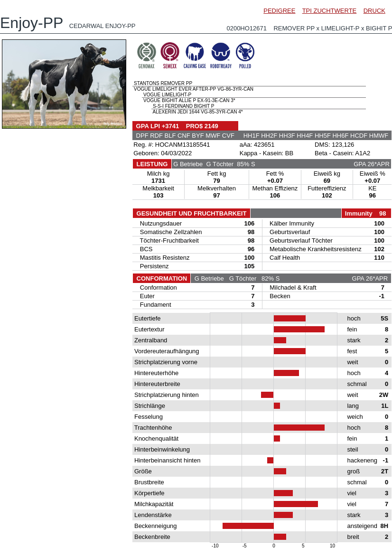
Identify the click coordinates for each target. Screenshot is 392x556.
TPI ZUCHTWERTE (330, 11)
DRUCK (374, 11)
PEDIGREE (279, 11)
